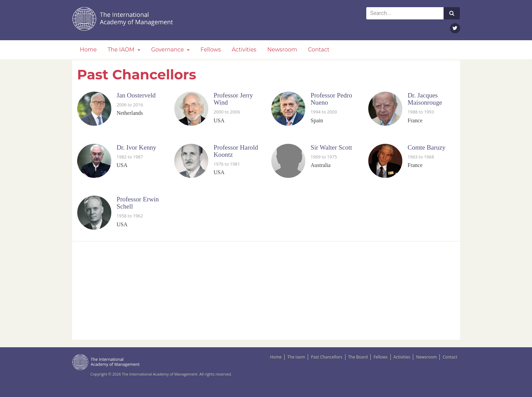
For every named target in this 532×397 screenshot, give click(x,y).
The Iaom (296, 357)
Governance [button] (168, 50)
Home (88, 50)
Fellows (211, 50)
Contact (319, 50)
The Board (358, 357)
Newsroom (282, 50)
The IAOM (123, 19)
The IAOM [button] (122, 50)
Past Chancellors (326, 357)
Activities (244, 50)
